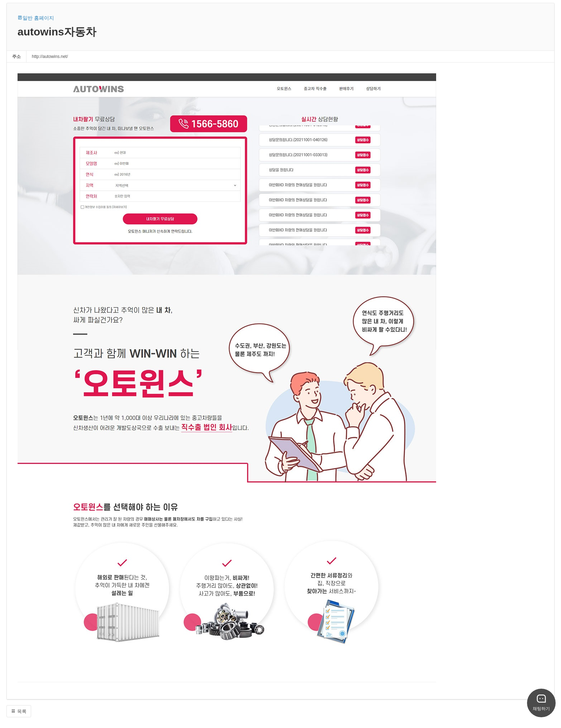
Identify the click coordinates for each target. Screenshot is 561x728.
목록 (19, 711)
